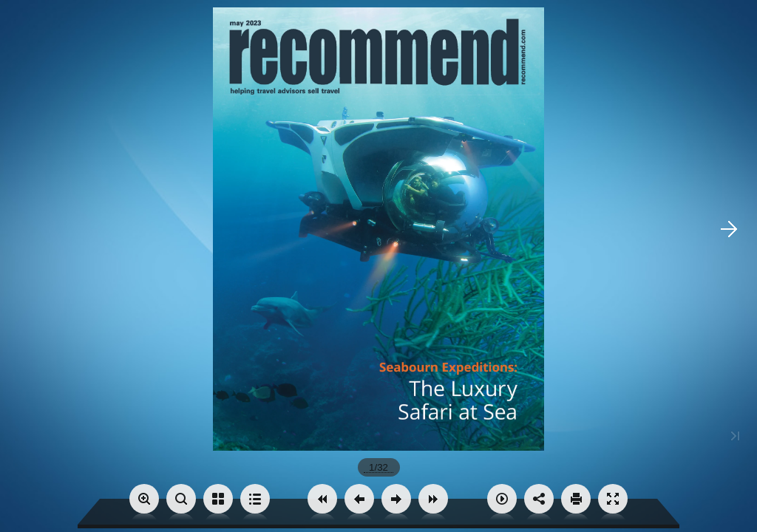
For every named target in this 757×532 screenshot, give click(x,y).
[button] (322, 499)
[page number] (379, 467)
